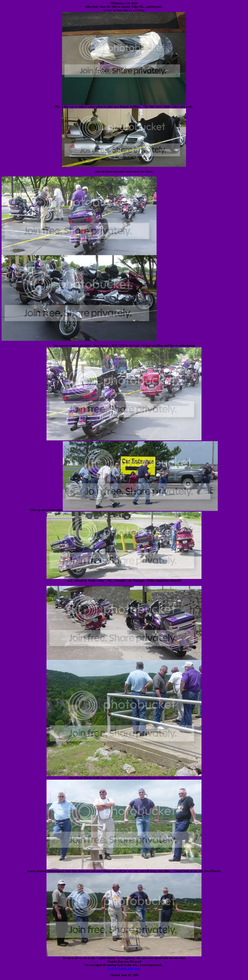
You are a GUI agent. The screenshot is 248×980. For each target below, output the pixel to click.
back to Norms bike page (124, 968)
